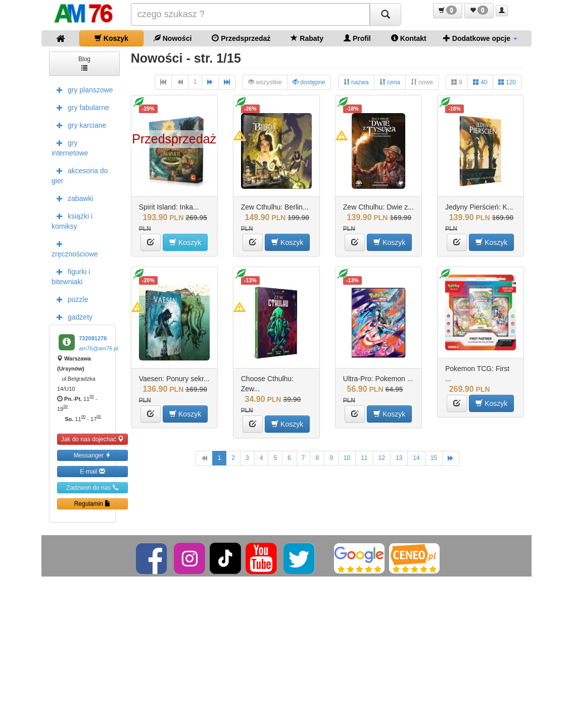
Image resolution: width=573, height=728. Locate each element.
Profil (357, 38)
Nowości (173, 38)
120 (507, 82)
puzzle (70, 299)
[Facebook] (152, 558)
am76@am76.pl (99, 348)
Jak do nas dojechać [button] (93, 439)
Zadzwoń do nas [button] (92, 487)
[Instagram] (190, 558)
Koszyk (111, 38)
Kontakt (409, 38)
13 (399, 458)
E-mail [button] (92, 471)
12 (382, 458)
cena (390, 82)
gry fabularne (80, 107)
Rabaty (307, 38)
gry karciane (79, 125)
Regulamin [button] (93, 504)
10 (347, 458)
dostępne (309, 82)
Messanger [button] (93, 455)
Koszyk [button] (185, 242)
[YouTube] (262, 558)
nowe (422, 82)
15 (434, 458)
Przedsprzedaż (241, 38)
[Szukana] (251, 14)
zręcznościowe (75, 248)
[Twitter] (300, 558)
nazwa (356, 82)
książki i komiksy (72, 220)
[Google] (359, 558)
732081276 (93, 338)
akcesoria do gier (80, 175)
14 (416, 458)
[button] (448, 11)
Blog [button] (84, 63)
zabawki (73, 198)
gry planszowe (82, 89)
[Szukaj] (386, 14)
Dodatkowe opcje (480, 38)
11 (364, 458)
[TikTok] (225, 558)
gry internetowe (70, 147)
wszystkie (265, 82)
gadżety (72, 317)
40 (480, 82)
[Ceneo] (414, 558)
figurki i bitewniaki (71, 276)
